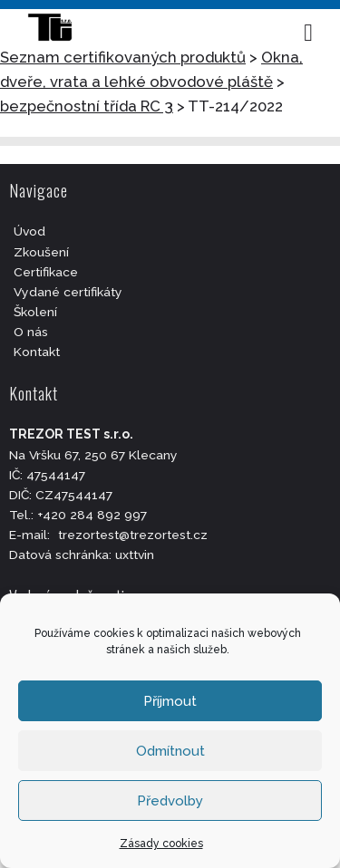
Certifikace (46, 272)
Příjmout (170, 701)
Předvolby (170, 801)
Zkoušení (41, 252)
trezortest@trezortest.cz (133, 535)
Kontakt (37, 352)
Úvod (29, 231)
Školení (35, 312)
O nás (31, 332)
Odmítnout (170, 751)
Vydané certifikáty (68, 292)
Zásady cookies (161, 844)
